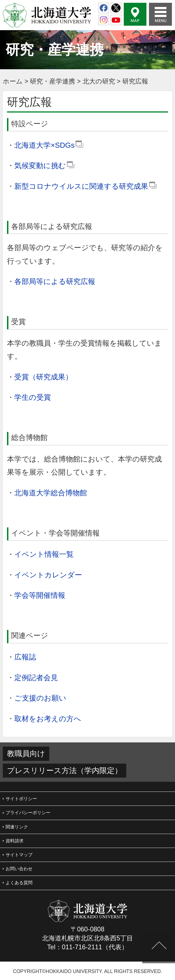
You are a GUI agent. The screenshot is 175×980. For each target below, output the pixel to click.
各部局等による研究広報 (55, 281)
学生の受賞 (33, 397)
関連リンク (17, 827)
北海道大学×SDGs (49, 145)
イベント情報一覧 (44, 554)
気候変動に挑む (44, 166)
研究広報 (135, 81)
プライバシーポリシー (28, 813)
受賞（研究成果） (43, 377)
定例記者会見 (36, 678)
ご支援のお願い (40, 698)
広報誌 (25, 657)
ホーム (13, 81)
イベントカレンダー (48, 575)
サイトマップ (19, 855)
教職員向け (26, 754)
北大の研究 (99, 81)
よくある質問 (19, 883)
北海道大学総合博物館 (51, 493)
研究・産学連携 (53, 81)
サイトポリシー (21, 799)
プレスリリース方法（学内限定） (65, 771)
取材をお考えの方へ (48, 719)
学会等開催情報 (40, 595)
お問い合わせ (19, 869)
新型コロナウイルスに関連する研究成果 (85, 186)
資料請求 (15, 841)
